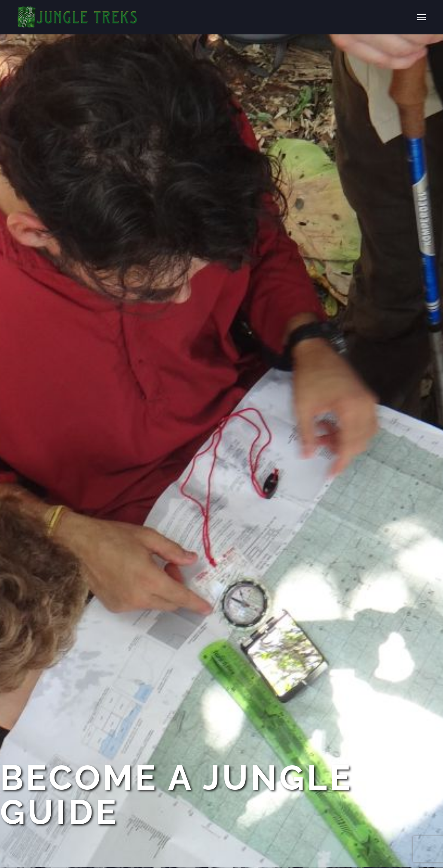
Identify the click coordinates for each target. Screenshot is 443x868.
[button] (422, 17)
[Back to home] (78, 17)
